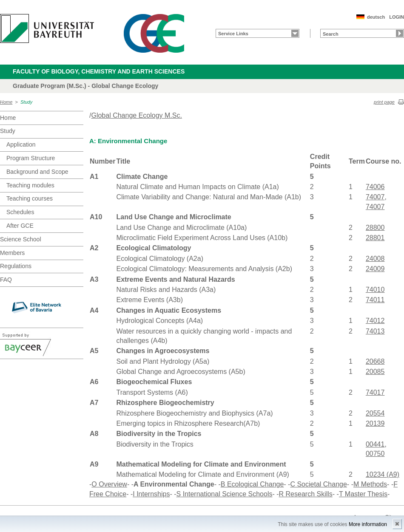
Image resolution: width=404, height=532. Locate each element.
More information (368, 524)
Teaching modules (30, 185)
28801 (375, 238)
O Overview (109, 484)
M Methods (370, 484)
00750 (375, 454)
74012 (375, 321)
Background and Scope (37, 172)
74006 (375, 187)
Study (26, 102)
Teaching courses (30, 198)
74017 (375, 392)
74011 (375, 300)
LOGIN (397, 17)
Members (12, 253)
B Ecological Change (252, 484)
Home (6, 102)
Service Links (233, 34)
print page (384, 102)
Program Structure (31, 158)
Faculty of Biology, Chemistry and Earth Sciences (99, 71)
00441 (375, 444)
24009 (375, 269)
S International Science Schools (225, 494)
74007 (375, 197)
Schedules (20, 212)
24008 (375, 259)
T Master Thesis (363, 494)
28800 (375, 228)
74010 (375, 290)
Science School (21, 239)
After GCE (20, 226)
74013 (375, 331)
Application (21, 144)
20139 (375, 423)
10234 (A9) (383, 474)
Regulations (16, 266)
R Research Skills (306, 494)
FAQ (6, 280)
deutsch (376, 17)
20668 (375, 361)
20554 (375, 413)
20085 (375, 372)
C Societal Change (318, 484)
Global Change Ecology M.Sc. (136, 115)
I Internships (151, 494)
